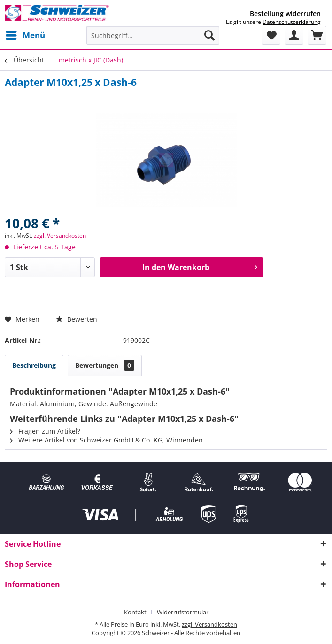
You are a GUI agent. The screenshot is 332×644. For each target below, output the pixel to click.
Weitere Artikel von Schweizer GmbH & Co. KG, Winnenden (106, 440)
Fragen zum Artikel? (45, 431)
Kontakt (135, 612)
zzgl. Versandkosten (60, 236)
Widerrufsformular (183, 612)
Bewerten (77, 319)
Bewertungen (105, 365)
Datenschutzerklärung (292, 22)
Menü (25, 34)
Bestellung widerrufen (285, 14)
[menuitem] (25, 35)
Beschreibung (34, 365)
